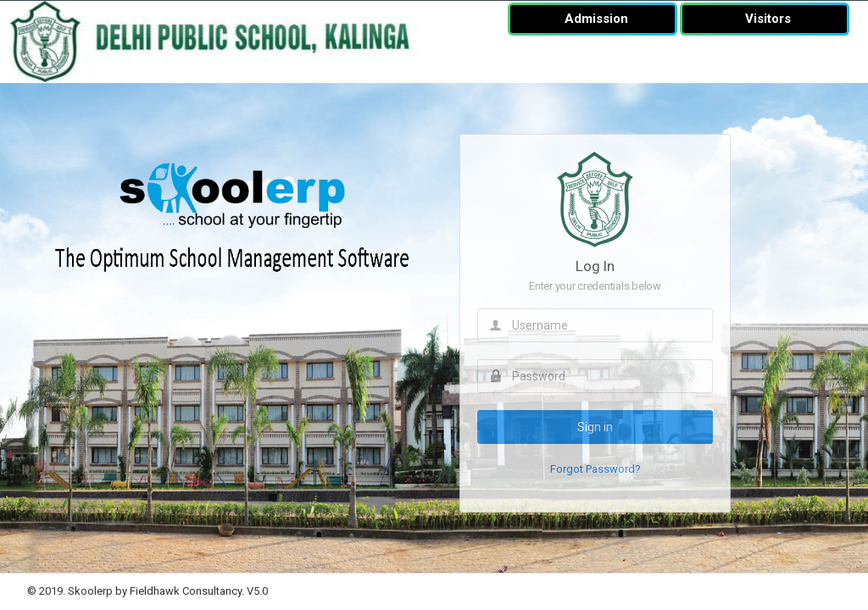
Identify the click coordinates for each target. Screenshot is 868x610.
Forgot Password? (595, 469)
